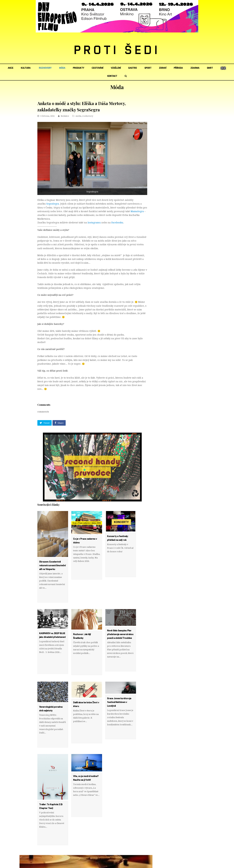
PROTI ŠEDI (117, 50)
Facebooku (117, 223)
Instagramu (94, 223)
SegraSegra (53, 204)
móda (78, 116)
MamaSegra (137, 211)
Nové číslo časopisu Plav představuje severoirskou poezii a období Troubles (120, 623)
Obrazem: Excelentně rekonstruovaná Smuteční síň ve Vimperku (52, 566)
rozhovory (88, 116)
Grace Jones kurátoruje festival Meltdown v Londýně (119, 680)
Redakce (65, 116)
